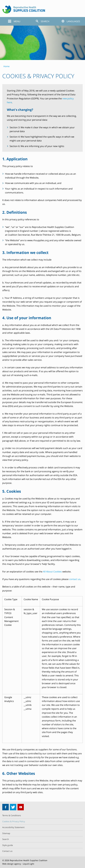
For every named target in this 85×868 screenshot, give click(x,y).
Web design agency (12, 864)
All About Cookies (52, 572)
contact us (75, 579)
